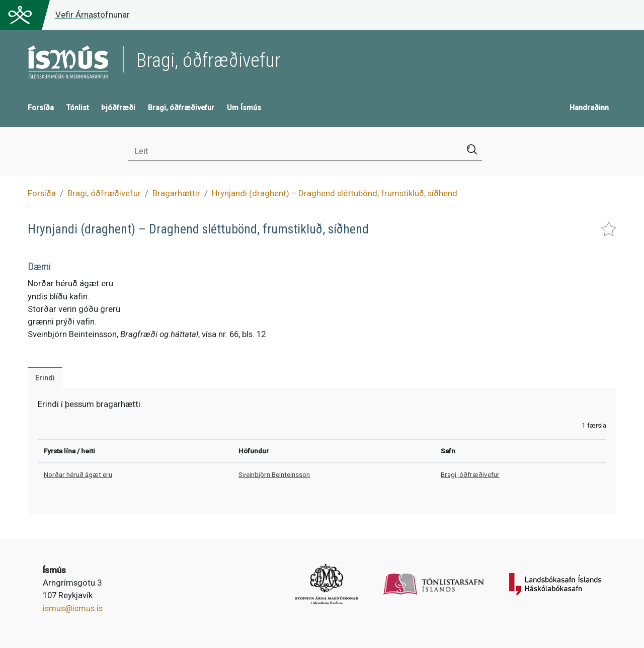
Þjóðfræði (118, 108)
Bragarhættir (176, 193)
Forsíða (41, 108)
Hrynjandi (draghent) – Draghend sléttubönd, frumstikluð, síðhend (335, 193)
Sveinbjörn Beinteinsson (274, 474)
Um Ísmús (244, 108)
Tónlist (77, 108)
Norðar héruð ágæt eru (78, 474)
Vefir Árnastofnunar (93, 15)
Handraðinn (589, 108)
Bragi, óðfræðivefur (181, 108)
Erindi (45, 378)
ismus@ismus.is (73, 608)
